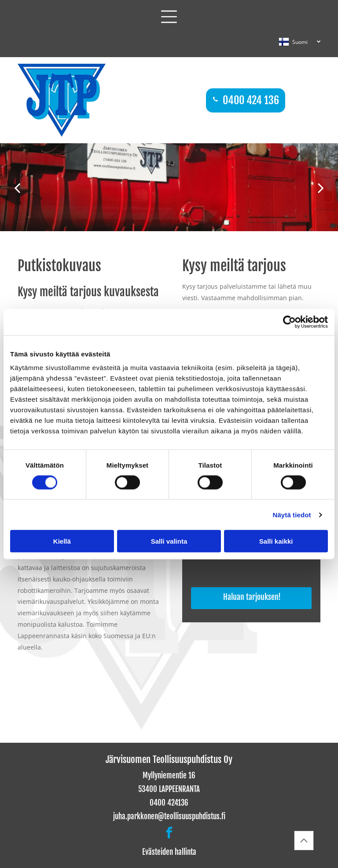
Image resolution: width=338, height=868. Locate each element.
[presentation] (258, 563)
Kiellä (62, 541)
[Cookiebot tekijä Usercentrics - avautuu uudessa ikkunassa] (289, 322)
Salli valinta (169, 541)
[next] (321, 187)
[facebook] (169, 834)
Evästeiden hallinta (169, 852)
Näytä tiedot (292, 514)
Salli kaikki (276, 541)
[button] (169, 17)
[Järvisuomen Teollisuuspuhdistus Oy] (68, 694)
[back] (17, 187)
